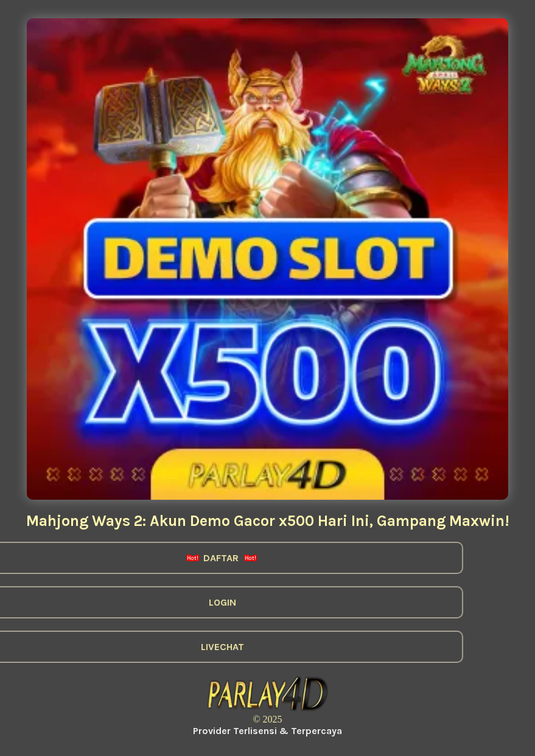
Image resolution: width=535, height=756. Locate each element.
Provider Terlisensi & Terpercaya (267, 731)
